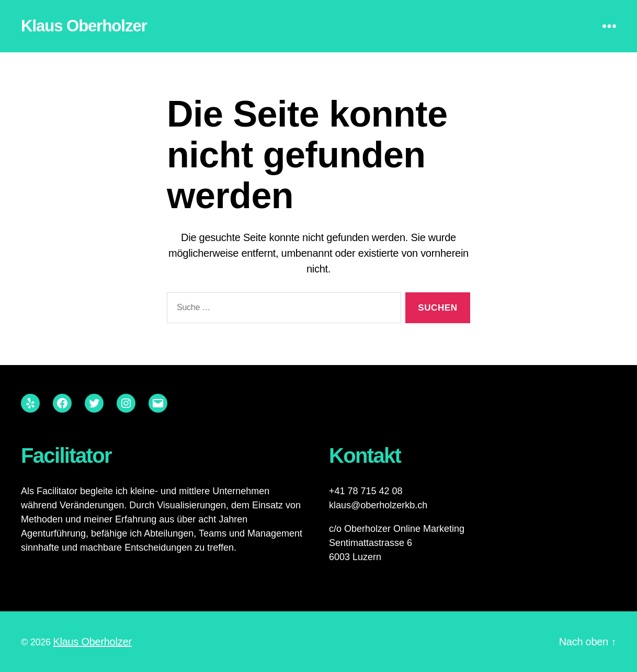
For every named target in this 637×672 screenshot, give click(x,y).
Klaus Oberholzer (84, 26)
